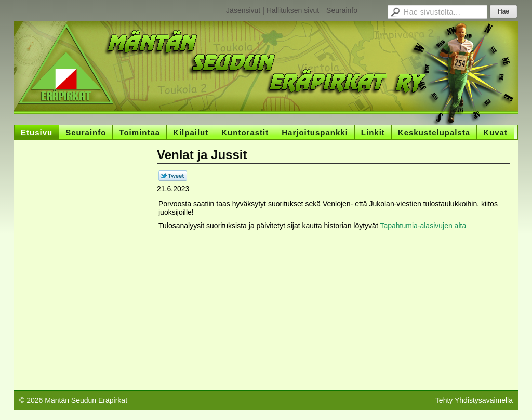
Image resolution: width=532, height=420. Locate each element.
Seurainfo (342, 10)
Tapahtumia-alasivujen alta (423, 226)
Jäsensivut (243, 10)
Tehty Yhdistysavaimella (474, 400)
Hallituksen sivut (293, 10)
